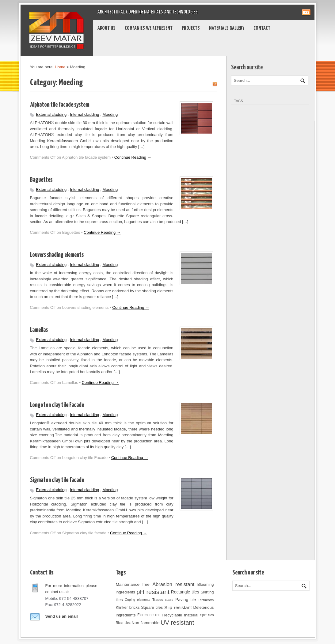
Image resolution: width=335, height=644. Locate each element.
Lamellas (39, 330)
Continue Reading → (133, 157)
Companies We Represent (149, 28)
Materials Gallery (227, 28)
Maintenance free (133, 584)
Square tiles (152, 607)
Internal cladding (84, 114)
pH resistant (153, 592)
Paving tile (186, 600)
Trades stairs (163, 600)
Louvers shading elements (57, 255)
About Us (107, 28)
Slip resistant (178, 607)
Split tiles (207, 615)
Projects (191, 28)
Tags (239, 101)
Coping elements (137, 600)
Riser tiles (123, 623)
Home (60, 67)
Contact (262, 28)
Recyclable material (180, 615)
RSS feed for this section (215, 84)
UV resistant (177, 623)
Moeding (110, 114)
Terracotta (206, 600)
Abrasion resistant (173, 584)
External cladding (51, 114)
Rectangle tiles (185, 592)
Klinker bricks (128, 607)
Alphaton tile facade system (60, 105)
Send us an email (62, 616)
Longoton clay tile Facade (57, 405)
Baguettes (41, 180)
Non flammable (145, 623)
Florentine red (149, 615)
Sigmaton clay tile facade (57, 480)
